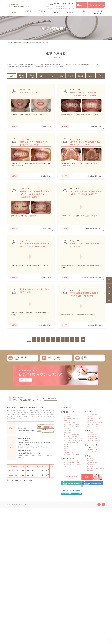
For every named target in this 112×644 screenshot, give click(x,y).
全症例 (12, 76)
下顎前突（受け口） (31, 76)
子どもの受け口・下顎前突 (72, 429)
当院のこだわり (93, 440)
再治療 (66, 453)
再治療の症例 (92, 425)
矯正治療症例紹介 (93, 431)
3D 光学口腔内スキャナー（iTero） (74, 443)
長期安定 (81, 76)
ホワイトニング (93, 455)
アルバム (91, 471)
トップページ (67, 413)
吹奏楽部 (71, 76)
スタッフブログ (93, 444)
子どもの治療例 (93, 419)
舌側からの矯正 (68, 437)
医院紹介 (91, 438)
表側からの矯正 (68, 435)
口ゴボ (91, 76)
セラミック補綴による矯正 (72, 447)
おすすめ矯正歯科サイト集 (96, 473)
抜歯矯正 (66, 451)
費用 (65, 455)
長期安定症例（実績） (95, 423)
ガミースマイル (100, 76)
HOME (14, 12)
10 (72, 342)
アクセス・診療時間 (94, 446)
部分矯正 (66, 449)
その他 (51, 76)
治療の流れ (67, 419)
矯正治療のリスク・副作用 (72, 459)
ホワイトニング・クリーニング (98, 12)
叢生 (41, 76)
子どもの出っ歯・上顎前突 (72, 431)
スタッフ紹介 (92, 442)
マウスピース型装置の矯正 (72, 439)
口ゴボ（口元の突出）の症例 (97, 427)
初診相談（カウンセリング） (72, 457)
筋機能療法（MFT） (70, 433)
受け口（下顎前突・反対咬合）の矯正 (73, 471)
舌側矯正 (61, 76)
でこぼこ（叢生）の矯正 (71, 466)
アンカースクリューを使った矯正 (74, 445)
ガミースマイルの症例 (95, 429)
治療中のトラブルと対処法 (72, 427)
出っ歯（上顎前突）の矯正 (72, 468)
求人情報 (91, 465)
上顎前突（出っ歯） (21, 76)
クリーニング (92, 457)
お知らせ (91, 463)
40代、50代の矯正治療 (71, 441)
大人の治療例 (92, 421)
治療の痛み (67, 421)
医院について (84, 12)
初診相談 (70, 12)
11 (77, 342)
